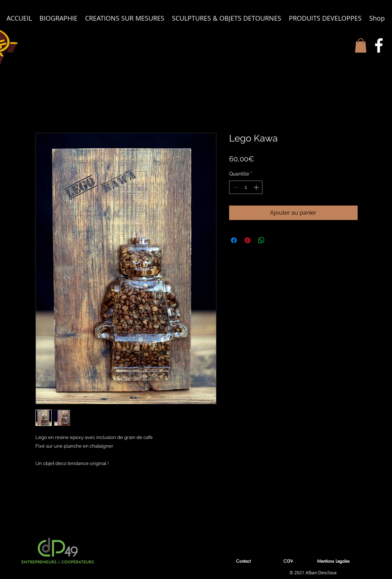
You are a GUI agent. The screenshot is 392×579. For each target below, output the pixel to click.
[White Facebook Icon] (379, 45)
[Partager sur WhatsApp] (261, 240)
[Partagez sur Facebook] (234, 240)
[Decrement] (235, 187)
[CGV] (289, 561)
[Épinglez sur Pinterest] (248, 240)
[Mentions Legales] (334, 561)
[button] (361, 45)
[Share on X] (275, 240)
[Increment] (257, 187)
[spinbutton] (246, 187)
